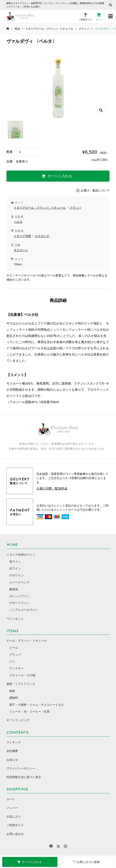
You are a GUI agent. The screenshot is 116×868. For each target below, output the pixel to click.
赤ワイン (15, 562)
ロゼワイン (17, 575)
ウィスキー (17, 668)
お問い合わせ (15, 834)
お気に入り (14, 817)
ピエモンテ (42, 236)
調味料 (14, 698)
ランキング (14, 742)
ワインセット (15, 619)
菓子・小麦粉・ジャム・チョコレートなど (37, 705)
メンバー (12, 808)
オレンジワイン (19, 596)
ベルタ (18, 222)
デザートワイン (19, 603)
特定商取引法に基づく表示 (24, 777)
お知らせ (12, 760)
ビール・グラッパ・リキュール (27, 641)
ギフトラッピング (18, 720)
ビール (14, 648)
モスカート (21, 250)
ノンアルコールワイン (24, 610)
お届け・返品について (95, 190)
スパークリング (19, 582)
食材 (12, 691)
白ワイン (15, 568)
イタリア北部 (22, 236)
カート (11, 799)
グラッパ (75, 208)
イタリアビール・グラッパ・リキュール (40, 208)
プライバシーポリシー (21, 768)
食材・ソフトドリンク (21, 684)
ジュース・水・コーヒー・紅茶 (29, 712)
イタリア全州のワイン (21, 555)
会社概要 (12, 751)
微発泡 (14, 589)
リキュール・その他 (22, 675)
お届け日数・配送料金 (52, 488)
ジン (12, 661)
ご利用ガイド (15, 825)
